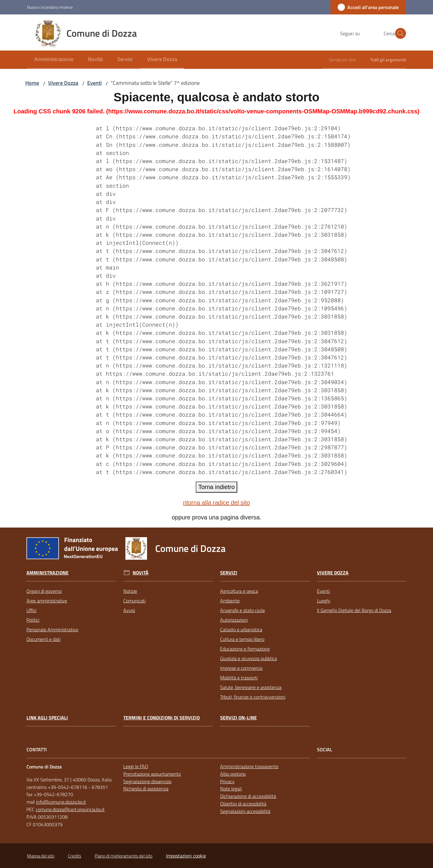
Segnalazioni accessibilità (245, 811)
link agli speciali (47, 718)
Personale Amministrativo (52, 629)
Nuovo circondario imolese (50, 7)
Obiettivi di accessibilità (243, 804)
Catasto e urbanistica (241, 629)
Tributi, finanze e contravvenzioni (253, 697)
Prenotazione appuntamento (152, 774)
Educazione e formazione (245, 649)
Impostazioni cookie (186, 856)
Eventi (94, 83)
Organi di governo (44, 591)
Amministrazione (48, 573)
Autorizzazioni (234, 620)
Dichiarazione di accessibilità (248, 796)
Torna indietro (216, 487)
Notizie (130, 591)
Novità (141, 573)
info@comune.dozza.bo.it (61, 802)
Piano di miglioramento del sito (124, 856)
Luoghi (324, 601)
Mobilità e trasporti (239, 678)
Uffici (31, 610)
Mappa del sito (41, 856)
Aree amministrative (47, 601)
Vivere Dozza (63, 83)
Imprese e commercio (241, 668)
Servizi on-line (238, 718)
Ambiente (230, 601)
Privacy (227, 781)
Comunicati (134, 601)
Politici (33, 620)
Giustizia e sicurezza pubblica (249, 658)
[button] (399, 33)
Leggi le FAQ (136, 766)
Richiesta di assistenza (146, 789)
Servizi (229, 573)
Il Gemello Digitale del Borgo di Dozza (354, 610)
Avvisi (129, 610)
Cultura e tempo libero (242, 639)
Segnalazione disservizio (147, 781)
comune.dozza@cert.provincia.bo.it (70, 809)
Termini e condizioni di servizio (161, 718)
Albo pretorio (233, 774)
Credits (75, 856)
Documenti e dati (43, 639)
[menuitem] (54, 60)
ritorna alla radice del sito (216, 503)
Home (32, 83)
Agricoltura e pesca (239, 591)
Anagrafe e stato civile (243, 610)
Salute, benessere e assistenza (251, 687)
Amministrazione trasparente (249, 766)
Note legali (231, 789)
